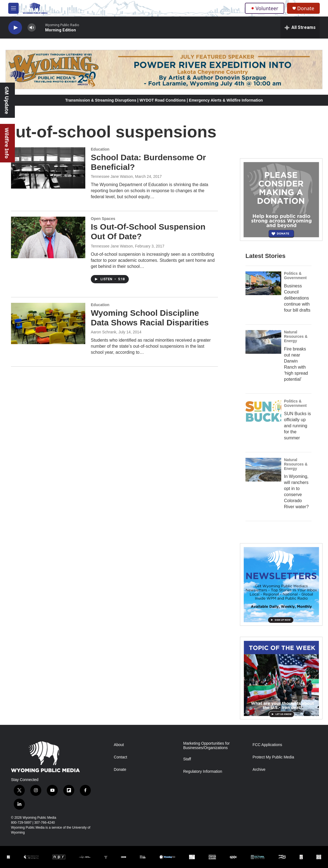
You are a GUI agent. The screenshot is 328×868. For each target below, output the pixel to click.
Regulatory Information (203, 772)
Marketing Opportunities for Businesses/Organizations (207, 746)
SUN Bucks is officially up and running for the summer (297, 426)
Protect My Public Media (273, 757)
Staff (187, 759)
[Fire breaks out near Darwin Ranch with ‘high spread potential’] (263, 342)
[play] (15, 28)
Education (100, 149)
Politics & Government (295, 276)
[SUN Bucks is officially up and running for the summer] (263, 411)
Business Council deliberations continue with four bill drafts (297, 298)
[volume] (32, 28)
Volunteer (265, 8)
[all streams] (300, 28)
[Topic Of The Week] (281, 678)
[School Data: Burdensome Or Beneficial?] (48, 168)
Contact (121, 757)
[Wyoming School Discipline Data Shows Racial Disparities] (48, 323)
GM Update (7, 100)
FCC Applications (267, 745)
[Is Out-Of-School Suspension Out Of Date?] (48, 237)
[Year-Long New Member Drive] (281, 200)
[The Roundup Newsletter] (281, 584)
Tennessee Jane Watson (112, 176)
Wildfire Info (7, 143)
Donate (306, 8)
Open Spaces (103, 219)
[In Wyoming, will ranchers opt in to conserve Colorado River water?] (263, 470)
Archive (259, 770)
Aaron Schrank (104, 332)
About (119, 745)
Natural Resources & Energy (296, 336)
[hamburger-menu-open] (13, 8)
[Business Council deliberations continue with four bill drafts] (263, 283)
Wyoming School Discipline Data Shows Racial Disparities (150, 318)
